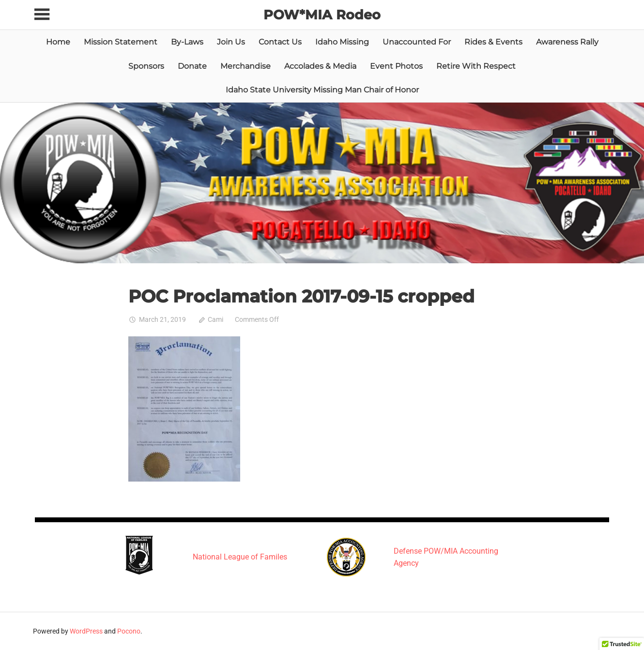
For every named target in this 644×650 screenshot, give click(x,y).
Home (58, 42)
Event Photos (396, 66)
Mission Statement (121, 42)
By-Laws (187, 42)
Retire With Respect (476, 66)
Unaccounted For (417, 42)
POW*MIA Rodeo (322, 15)
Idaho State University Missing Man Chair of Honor (322, 90)
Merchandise (245, 66)
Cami (215, 319)
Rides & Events (493, 42)
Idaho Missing (342, 42)
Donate (192, 66)
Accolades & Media (320, 66)
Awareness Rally (567, 42)
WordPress (86, 631)
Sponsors (146, 66)
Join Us (231, 42)
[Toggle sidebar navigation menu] (44, 15)
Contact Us (280, 42)
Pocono (129, 631)
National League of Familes (240, 557)
